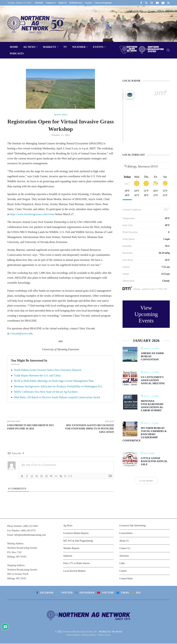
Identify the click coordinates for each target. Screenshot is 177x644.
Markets (49, 47)
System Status (73, 635)
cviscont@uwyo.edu (21, 334)
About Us (62, 3)
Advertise (39, 3)
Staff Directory (76, 3)
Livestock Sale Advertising (133, 526)
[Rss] (168, 3)
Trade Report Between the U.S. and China (37, 376)
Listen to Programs (103, 3)
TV (65, 47)
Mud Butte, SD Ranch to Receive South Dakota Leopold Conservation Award (57, 398)
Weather (79, 47)
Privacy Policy (89, 635)
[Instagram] (152, 3)
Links (122, 564)
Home (14, 47)
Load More (146, 481)
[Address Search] (146, 166)
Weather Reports (71, 549)
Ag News (29, 47)
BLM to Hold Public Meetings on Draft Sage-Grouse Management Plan (54, 381)
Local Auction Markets (74, 571)
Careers (88, 3)
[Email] (163, 3)
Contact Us (51, 3)
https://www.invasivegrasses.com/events (32, 214)
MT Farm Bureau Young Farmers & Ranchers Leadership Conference (145, 434)
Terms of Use (104, 635)
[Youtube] (157, 3)
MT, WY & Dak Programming (78, 541)
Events (98, 47)
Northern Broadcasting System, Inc (80, 632)
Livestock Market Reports (76, 533)
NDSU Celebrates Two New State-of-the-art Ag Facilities (46, 392)
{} (65, 476)
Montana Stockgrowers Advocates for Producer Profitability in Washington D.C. (59, 387)
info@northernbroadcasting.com (30, 535)
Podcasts (17, 53)
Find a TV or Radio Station (76, 564)
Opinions (68, 556)
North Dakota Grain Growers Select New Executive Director (48, 370)
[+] (70, 476)
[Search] (168, 50)
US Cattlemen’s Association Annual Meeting (153, 380)
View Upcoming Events (146, 314)
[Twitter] (146, 3)
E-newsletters (126, 533)
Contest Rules (126, 579)
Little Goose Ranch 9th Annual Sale (154, 461)
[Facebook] (141, 3)
